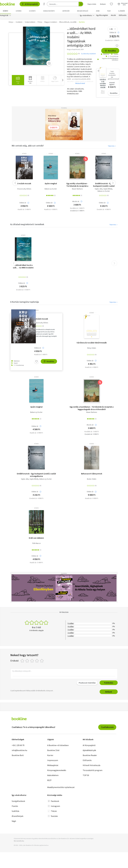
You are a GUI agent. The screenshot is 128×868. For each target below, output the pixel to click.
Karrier (50, 756)
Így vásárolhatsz (86, 16)
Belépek (109, 692)
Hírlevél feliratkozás (92, 766)
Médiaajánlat (53, 766)
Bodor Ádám (92, 480)
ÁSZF (49, 781)
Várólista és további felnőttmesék (92, 343)
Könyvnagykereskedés (57, 771)
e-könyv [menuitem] (32, 11)
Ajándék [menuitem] (122, 11)
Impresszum (53, 761)
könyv (24, 154)
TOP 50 (86, 776)
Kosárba (110, 51)
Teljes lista (112, 147)
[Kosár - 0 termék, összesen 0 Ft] (123, 4)
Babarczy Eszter (51, 189)
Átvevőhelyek (17, 817)
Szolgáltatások (18, 802)
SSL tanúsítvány (19, 841)
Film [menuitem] (109, 11)
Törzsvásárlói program (93, 771)
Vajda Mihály (108, 189)
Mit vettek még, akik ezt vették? (28, 146)
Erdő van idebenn (36, 539)
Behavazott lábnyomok (92, 474)
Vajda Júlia (99, 189)
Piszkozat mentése (87, 683)
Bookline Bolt (18, 756)
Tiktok (52, 812)
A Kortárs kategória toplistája (25, 302)
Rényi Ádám (92, 349)
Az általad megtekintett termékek (27, 225)
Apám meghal (51, 184)
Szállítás (15, 812)
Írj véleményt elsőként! (88, 54)
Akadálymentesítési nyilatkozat (61, 788)
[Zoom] (49, 64)
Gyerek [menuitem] (19, 11)
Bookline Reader (90, 756)
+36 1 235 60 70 (18, 746)
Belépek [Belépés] (103, 4)
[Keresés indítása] (81, 4)
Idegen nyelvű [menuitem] (83, 11)
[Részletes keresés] (44, 4)
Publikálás (109, 683)
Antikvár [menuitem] (66, 11)
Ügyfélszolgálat (102, 16)
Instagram (54, 807)
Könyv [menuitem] (5, 11)
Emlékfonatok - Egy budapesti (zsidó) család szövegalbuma (104, 185)
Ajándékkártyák (89, 751)
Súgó (14, 822)
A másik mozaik (24, 184)
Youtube (52, 817)
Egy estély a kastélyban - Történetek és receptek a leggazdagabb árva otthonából (77, 185)
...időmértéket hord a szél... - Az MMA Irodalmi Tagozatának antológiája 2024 (23, 267)
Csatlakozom (107, 728)
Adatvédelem (53, 776)
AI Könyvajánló (30, 4)
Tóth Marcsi (36, 544)
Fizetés (15, 807)
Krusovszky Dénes (24, 189)
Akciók (113, 16)
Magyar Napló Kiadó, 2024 (75, 50)
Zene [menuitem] (98, 11)
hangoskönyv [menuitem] (49, 11)
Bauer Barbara (77, 189)
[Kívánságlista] (111, 4)
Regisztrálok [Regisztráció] (92, 4)
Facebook (53, 802)
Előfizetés (123, 16)
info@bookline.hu (19, 751)
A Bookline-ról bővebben (58, 746)
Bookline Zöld (53, 751)
